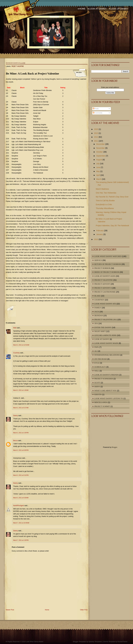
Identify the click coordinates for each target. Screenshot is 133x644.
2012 (96, 137)
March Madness (102, 189)
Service (98, 260)
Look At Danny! (98, 9)
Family (98, 308)
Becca (15, 441)
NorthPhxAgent (19, 506)
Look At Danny (102, 339)
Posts (96, 109)
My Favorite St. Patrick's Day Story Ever (112, 197)
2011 (96, 141)
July (98, 164)
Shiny (97, 387)
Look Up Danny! (119, 9)
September (101, 156)
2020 (96, 129)
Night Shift (100, 331)
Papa (97, 347)
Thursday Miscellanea (105, 208)
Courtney (17, 353)
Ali (96, 351)
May (98, 171)
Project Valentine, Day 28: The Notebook (112, 226)
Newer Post (10, 610)
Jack (97, 312)
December (101, 144)
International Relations (107, 355)
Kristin (98, 395)
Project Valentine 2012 (106, 320)
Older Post (84, 610)
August (99, 160)
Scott (97, 383)
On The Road (101, 359)
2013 (96, 133)
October (100, 152)
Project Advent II (103, 288)
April (98, 175)
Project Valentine (18, 66)
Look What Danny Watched (108, 256)
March (99, 179)
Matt (15, 328)
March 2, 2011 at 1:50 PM (21, 433)
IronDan (99, 316)
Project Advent (102, 284)
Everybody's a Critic (104, 204)
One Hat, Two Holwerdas (106, 193)
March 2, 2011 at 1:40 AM (21, 390)
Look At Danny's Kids (105, 276)
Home (82, 9)
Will (97, 371)
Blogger (114, 447)
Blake (98, 296)
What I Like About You (105, 391)
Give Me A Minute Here (105, 335)
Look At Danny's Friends (107, 375)
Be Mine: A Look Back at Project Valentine (33, 73)
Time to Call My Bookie (105, 201)
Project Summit (102, 406)
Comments (98, 113)
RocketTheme (123, 642)
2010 (96, 239)
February (100, 231)
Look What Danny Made (106, 343)
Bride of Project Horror (107, 272)
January (100, 234)
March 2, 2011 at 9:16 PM (21, 475)
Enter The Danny (103, 327)
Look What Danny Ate (105, 304)
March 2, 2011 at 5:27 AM (21, 408)
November (101, 148)
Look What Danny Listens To (109, 399)
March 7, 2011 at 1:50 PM (21, 540)
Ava (96, 324)
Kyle (97, 363)
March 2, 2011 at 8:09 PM (21, 450)
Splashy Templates (95, 642)
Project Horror (102, 268)
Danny (16, 416)
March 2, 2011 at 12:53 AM (21, 345)
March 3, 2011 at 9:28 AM (21, 498)
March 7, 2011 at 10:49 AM (21, 523)
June (98, 167)
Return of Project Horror (108, 264)
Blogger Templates (79, 642)
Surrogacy (100, 367)
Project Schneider (104, 379)
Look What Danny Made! (20, 14)
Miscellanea (101, 402)
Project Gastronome (105, 292)
